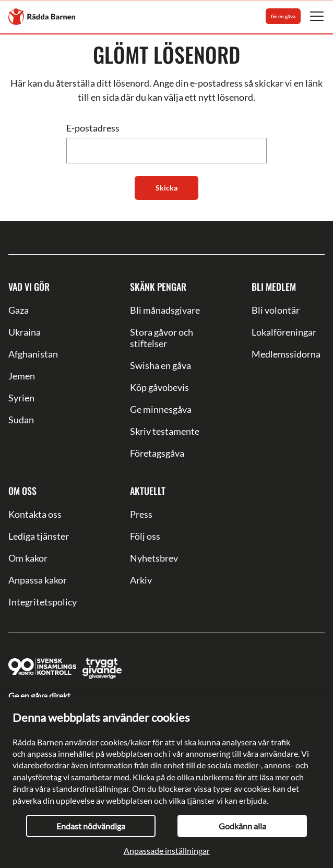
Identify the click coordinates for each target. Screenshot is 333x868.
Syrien (21, 398)
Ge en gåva (283, 16)
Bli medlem (274, 287)
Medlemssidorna (286, 354)
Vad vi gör (29, 287)
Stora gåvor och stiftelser (162, 338)
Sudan (21, 420)
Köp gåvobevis (159, 387)
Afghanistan (33, 354)
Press (141, 514)
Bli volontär (276, 310)
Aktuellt (148, 491)
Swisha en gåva (160, 365)
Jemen (22, 376)
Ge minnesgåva (161, 409)
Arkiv (141, 580)
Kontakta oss (35, 514)
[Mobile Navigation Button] (317, 16)
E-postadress (93, 128)
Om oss (22, 491)
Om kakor (28, 558)
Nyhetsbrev (154, 558)
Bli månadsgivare (165, 310)
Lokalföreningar (284, 332)
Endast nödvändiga (91, 826)
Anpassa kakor (38, 580)
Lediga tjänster (39, 536)
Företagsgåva (157, 453)
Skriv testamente (165, 431)
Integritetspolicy (43, 602)
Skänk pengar (158, 287)
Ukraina (25, 332)
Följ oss (145, 536)
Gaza (19, 310)
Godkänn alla (242, 826)
